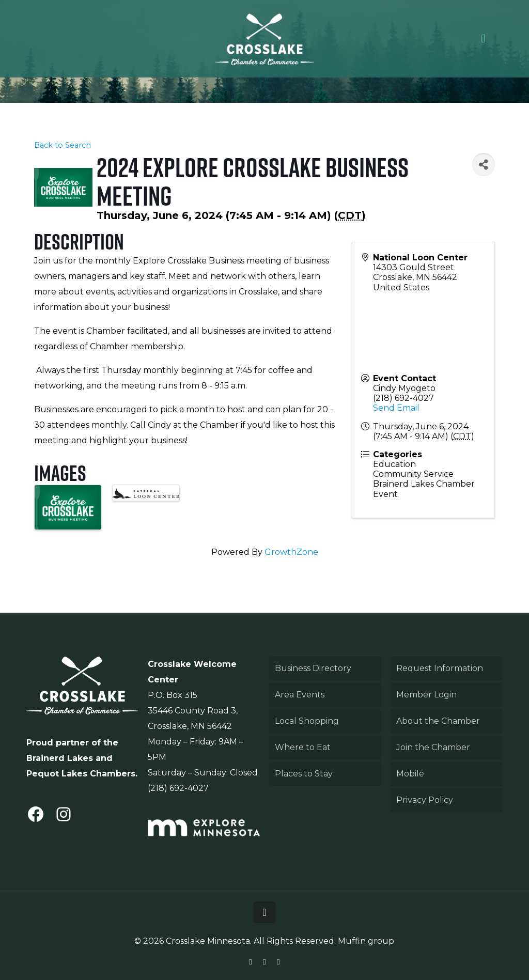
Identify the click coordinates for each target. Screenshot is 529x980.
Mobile (410, 774)
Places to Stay (304, 774)
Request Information (440, 668)
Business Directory (313, 668)
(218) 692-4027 (403, 398)
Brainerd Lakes (60, 758)
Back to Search (63, 145)
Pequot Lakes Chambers (81, 774)
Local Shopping (307, 721)
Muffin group (366, 941)
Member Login (426, 695)
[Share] (484, 165)
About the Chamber (438, 721)
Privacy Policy (425, 800)
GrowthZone (291, 552)
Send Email (396, 408)
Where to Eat (303, 747)
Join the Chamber (433, 747)
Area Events (300, 695)
